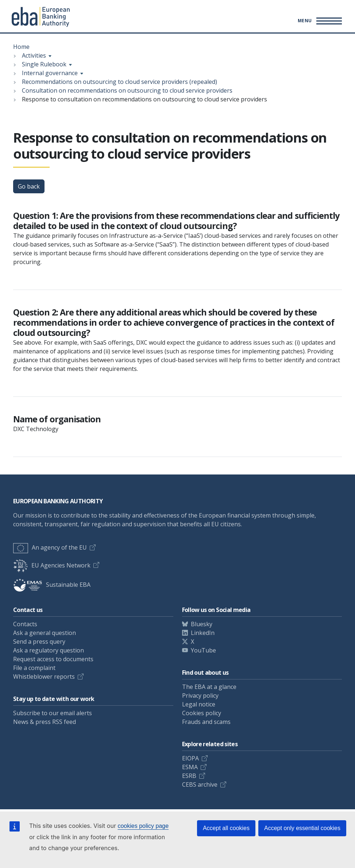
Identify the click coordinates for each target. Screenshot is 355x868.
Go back (29, 186)
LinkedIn (203, 633)
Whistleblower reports (44, 677)
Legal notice (199, 704)
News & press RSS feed (45, 722)
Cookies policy (202, 713)
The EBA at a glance (209, 687)
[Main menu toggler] (319, 21)
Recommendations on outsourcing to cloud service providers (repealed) (119, 82)
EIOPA (190, 758)
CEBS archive (200, 784)
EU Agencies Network (52, 565)
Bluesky (202, 624)
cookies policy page (143, 826)
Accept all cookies (226, 828)
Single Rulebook (44, 64)
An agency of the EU (50, 547)
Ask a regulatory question (49, 650)
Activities (34, 55)
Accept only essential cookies (302, 828)
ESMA (190, 767)
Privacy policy (200, 695)
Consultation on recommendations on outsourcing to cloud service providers (127, 90)
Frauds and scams (206, 722)
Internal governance (50, 73)
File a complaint (34, 668)
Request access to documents (53, 659)
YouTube (203, 650)
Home (21, 47)
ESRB (189, 776)
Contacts (25, 624)
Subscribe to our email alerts (53, 713)
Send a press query (39, 642)
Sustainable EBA (52, 585)
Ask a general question (45, 633)
